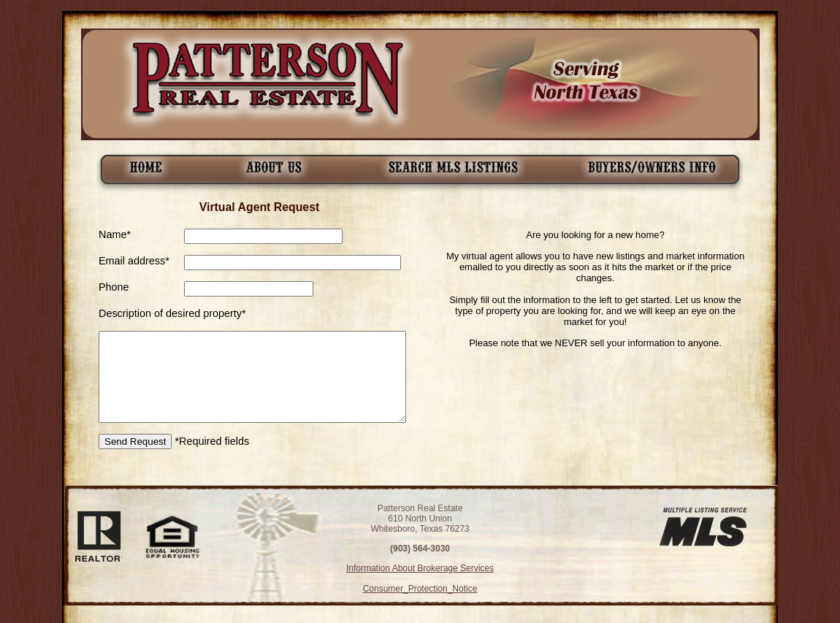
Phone (114, 287)
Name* (115, 234)
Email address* (134, 261)
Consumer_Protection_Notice (420, 589)
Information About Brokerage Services (420, 568)
